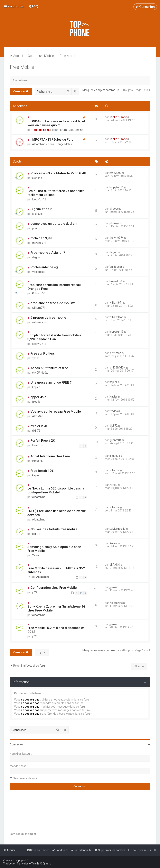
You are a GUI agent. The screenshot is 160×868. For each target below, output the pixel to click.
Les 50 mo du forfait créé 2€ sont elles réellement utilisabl (56, 193)
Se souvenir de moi (25, 778)
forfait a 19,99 (41, 238)
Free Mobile (22, 67)
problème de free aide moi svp (53, 303)
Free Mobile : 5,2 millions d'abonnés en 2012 (56, 630)
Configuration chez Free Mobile (54, 588)
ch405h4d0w (40, 373)
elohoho (37, 178)
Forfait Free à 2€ (43, 440)
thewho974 (39, 243)
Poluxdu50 (39, 293)
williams (114, 470)
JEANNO (115, 565)
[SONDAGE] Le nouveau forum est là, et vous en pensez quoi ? (56, 123)
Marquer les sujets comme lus (101, 90)
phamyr (37, 228)
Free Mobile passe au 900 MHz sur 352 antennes (56, 570)
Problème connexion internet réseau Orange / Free (54, 287)
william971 (39, 308)
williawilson (39, 322)
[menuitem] (33, 6)
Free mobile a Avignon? (48, 253)
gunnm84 (115, 440)
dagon (36, 257)
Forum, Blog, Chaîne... (72, 130)
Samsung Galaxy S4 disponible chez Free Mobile (54, 549)
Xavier (113, 397)
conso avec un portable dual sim (54, 224)
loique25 (37, 461)
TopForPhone (41, 130)
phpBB (22, 860)
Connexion (17, 744)
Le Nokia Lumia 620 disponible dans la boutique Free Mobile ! (56, 490)
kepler (36, 387)
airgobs (114, 209)
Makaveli (38, 214)
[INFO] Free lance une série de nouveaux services (56, 513)
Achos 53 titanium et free (49, 368)
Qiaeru (47, 863)
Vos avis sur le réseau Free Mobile (56, 411)
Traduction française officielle (21, 863)
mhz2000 (115, 173)
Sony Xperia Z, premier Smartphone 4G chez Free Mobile (56, 608)
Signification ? (41, 209)
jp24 (35, 592)
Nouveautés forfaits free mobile (54, 529)
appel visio (38, 397)
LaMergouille (117, 529)
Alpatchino (39, 144)
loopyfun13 (39, 199)
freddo (36, 402)
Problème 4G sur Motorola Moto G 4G (58, 173)
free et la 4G (39, 426)
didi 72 (36, 431)
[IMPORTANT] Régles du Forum (53, 139)
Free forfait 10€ (42, 471)
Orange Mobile (64, 144)
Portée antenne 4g (44, 267)
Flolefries (38, 445)
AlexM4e (38, 416)
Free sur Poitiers (43, 353)
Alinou (113, 485)
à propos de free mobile (48, 318)
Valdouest (38, 272)
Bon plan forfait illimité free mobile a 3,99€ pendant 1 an (54, 337)
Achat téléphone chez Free (50, 456)
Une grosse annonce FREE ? (51, 382)
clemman (115, 353)
